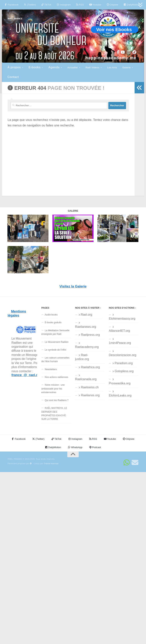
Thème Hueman (51, 463)
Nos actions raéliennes (57, 377)
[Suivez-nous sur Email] (135, 463)
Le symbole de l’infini (56, 350)
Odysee (112, 5)
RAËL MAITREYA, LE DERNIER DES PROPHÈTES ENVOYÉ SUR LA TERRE (54, 414)
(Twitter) (30, 5)
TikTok (46, 5)
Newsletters (51, 369)
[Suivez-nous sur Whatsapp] (127, 463)
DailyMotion (132, 5)
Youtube (95, 5)
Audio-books (51, 315)
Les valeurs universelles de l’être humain (56, 360)
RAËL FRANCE (15, 19)
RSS (80, 5)
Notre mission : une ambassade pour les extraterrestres (53, 389)
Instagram (64, 5)
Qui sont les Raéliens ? (57, 400)
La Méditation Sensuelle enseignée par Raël (56, 332)
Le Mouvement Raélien (57, 342)
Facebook (12, 5)
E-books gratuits (53, 322)
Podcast (95, 447)
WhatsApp (75, 447)
